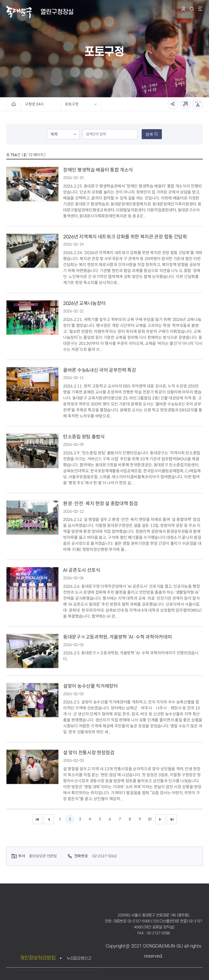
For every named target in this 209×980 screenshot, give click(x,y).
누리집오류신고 (79, 958)
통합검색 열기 (193, 9)
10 (149, 819)
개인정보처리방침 (38, 958)
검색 (152, 135)
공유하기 (173, 104)
